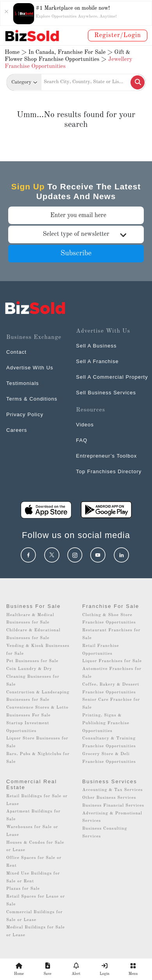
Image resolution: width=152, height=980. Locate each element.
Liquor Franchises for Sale (112, 661)
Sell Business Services (106, 393)
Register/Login (118, 36)
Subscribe (76, 254)
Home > (16, 53)
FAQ (82, 440)
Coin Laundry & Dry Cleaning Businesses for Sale (33, 677)
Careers (17, 430)
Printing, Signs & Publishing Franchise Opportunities (106, 723)
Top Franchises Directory (109, 471)
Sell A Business (97, 346)
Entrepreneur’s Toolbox (107, 456)
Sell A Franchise (97, 361)
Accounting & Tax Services (113, 790)
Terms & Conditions (32, 399)
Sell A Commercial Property (112, 377)
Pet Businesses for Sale (32, 661)
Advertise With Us (30, 368)
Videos (85, 425)
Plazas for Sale (23, 889)
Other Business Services (109, 798)
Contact (16, 352)
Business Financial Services (114, 806)
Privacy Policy (25, 414)
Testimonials (23, 383)
